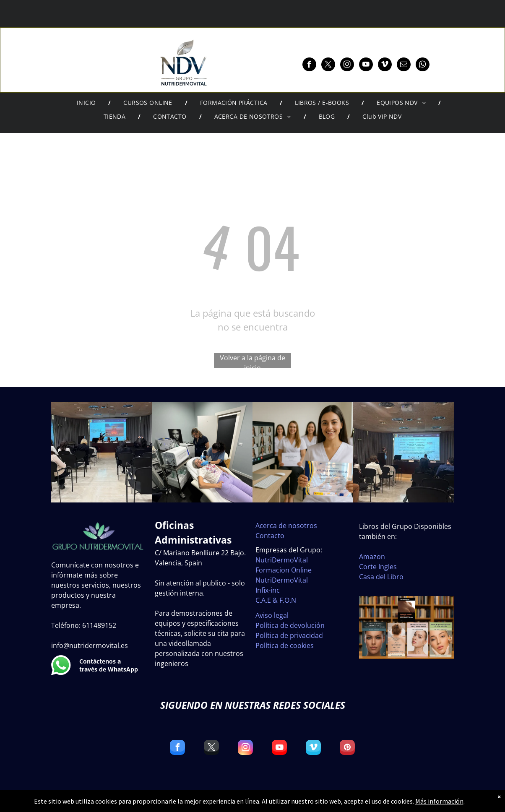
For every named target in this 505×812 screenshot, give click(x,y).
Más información (439, 801)
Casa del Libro (381, 577)
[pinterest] (347, 748)
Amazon (372, 557)
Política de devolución (290, 625)
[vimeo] (385, 65)
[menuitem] (88, 103)
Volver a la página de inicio (252, 361)
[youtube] (366, 65)
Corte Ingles (378, 567)
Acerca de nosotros (286, 526)
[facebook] (309, 65)
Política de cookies (285, 645)
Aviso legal (272, 615)
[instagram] (347, 65)
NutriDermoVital (282, 560)
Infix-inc (268, 590)
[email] (404, 65)
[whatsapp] (423, 65)
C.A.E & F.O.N (276, 600)
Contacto (270, 536)
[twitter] (328, 65)
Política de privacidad (289, 635)
